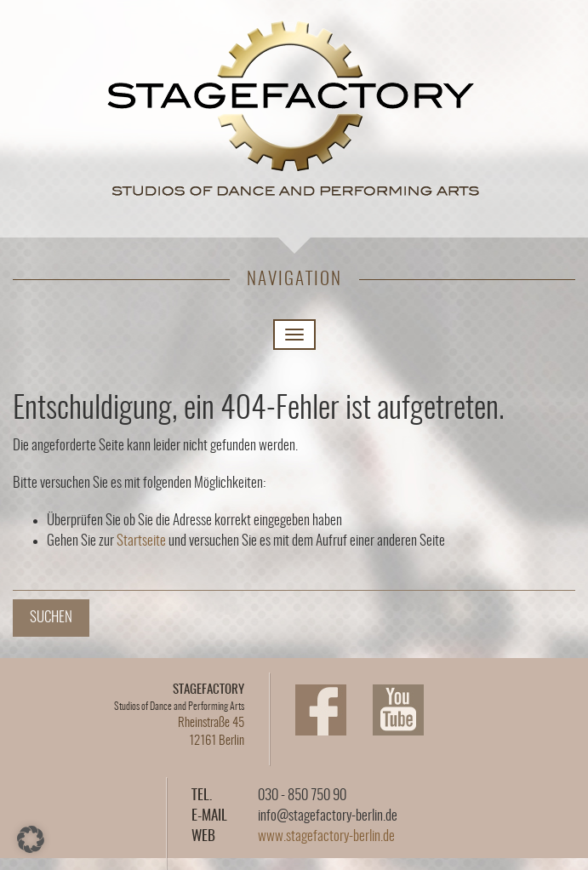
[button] (31, 839)
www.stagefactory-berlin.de (326, 836)
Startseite (141, 541)
